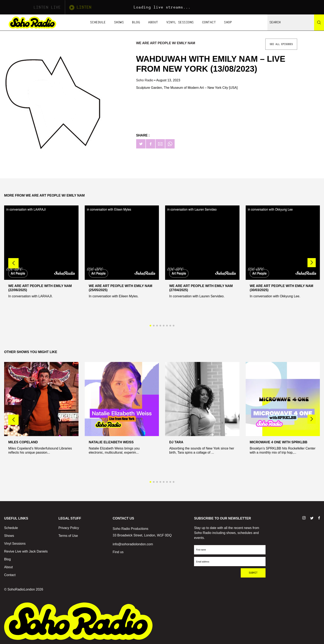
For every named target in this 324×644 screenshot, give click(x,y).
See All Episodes (281, 44)
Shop (228, 22)
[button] (312, 263)
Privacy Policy (69, 528)
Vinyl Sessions (180, 22)
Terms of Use (68, 536)
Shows (119, 22)
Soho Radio (145, 80)
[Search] (319, 23)
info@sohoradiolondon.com (133, 544)
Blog (136, 22)
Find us (118, 552)
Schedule (98, 22)
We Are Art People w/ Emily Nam (166, 43)
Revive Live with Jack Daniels (26, 551)
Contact (209, 22)
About (153, 22)
